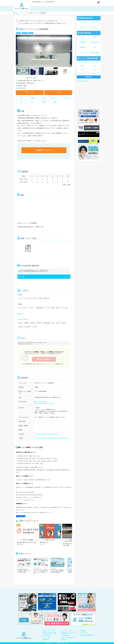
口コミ (33, 102)
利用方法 (83, 66)
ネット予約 (30, 92)
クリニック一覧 (24, 13)
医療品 (85, 18)
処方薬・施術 (67, 98)
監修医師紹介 (66, 635)
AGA (83, 37)
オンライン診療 (88, 58)
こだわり (21, 102)
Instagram (44, 434)
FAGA (95, 37)
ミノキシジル (95, 22)
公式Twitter (38, 434)
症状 (85, 33)
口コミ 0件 (33, 78)
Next (70, 51)
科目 (95, 70)
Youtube (55, 434)
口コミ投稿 (47, 637)
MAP (43, 81)
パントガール (95, 27)
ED (95, 47)
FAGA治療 (25, 33)
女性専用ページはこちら (44, 150)
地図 (44, 98)
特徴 (21, 98)
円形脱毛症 (83, 42)
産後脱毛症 (83, 47)
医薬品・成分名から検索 (50, 633)
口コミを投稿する (44, 359)
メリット (95, 62)
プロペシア (83, 22)
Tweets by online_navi (82, 81)
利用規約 (46, 640)
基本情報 (44, 102)
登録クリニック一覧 (49, 631)
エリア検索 (47, 635)
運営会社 (65, 640)
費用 (83, 70)
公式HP (58, 92)
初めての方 (99, 4)
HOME (16, 13)
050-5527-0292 (41, 402)
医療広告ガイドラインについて (70, 633)
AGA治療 (19, 33)
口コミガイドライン (48, 364)
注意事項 (55, 102)
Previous (16, 51)
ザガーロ (83, 27)
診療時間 (33, 98)
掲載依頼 (83, 631)
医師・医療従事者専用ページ (88, 635)
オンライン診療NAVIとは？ (69, 637)
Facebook (50, 434)
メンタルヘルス (83, 53)
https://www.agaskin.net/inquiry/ (45, 403)
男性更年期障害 (95, 53)
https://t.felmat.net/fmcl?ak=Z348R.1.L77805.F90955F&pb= (51, 438)
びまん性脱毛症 (95, 42)
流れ (95, 66)
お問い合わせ (21, 516)
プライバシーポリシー (68, 631)
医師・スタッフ (55, 98)
